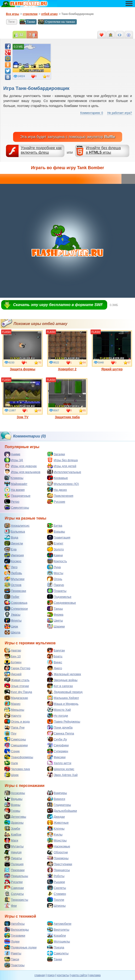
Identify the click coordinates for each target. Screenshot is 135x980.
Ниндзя (13, 852)
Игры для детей (62, 466)
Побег (12, 597)
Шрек (11, 775)
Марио (12, 704)
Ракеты (13, 953)
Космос (13, 561)
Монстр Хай (59, 710)
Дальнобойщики (62, 811)
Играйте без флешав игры (103, 150)
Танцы (55, 608)
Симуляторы (17, 507)
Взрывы (56, 531)
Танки (27, 22)
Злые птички (17, 686)
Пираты (13, 858)
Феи (10, 906)
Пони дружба (60, 727)
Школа (12, 632)
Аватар (13, 650)
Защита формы (23, 351)
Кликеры (14, 478)
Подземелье (59, 597)
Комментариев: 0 (92, 113)
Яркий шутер (112, 351)
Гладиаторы (59, 805)
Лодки (12, 941)
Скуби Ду (57, 739)
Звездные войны (62, 680)
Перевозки (15, 591)
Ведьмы (13, 799)
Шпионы (56, 906)
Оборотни (57, 852)
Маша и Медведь (63, 704)
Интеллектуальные (64, 472)
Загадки (56, 454)
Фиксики (56, 757)
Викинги (56, 799)
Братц (55, 656)
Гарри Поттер (17, 668)
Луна (54, 567)
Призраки (14, 870)
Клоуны (56, 828)
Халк (11, 763)
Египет (55, 543)
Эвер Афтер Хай (62, 775)
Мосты (55, 573)
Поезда (56, 947)
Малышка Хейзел (63, 698)
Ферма (55, 614)
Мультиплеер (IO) (63, 484)
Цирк (11, 626)
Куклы (55, 834)
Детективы (15, 817)
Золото (55, 549)
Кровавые (58, 478)
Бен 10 (12, 656)
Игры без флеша (62, 460)
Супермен (58, 751)
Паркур (55, 585)
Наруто (13, 715)
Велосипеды (17, 929)
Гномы (12, 811)
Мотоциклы (58, 941)
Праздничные (17, 496)
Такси (12, 959)
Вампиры (57, 793)
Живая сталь (17, 680)
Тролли (56, 900)
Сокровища (16, 603)
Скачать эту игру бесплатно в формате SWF (58, 305)
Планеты (57, 591)
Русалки (13, 882)
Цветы (55, 620)
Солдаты (14, 894)
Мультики (14, 579)
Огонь (55, 579)
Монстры (57, 840)
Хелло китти (59, 763)
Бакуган (56, 650)
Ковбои (13, 834)
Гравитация (59, 537)
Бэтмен (13, 662)
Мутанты (14, 846)
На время (14, 490)
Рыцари (56, 882)
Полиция (14, 864)
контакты (63, 975)
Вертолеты (58, 929)
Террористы (16, 900)
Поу (10, 733)
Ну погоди (58, 715)
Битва (55, 525)
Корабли (56, 935)
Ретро (12, 502)
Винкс (55, 662)
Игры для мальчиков (22, 472)
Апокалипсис (17, 525)
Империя (14, 555)
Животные (58, 822)
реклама (95, 975)
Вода (11, 537)
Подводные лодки (20, 947)
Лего (11, 567)
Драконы (14, 822)
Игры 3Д (14, 460)
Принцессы (58, 870)
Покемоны (58, 858)
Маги (11, 840)
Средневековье (62, 603)
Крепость (57, 561)
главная (40, 975)
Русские (56, 502)
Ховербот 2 (67, 351)
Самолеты (58, 953)
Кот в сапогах (60, 686)
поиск (51, 975)
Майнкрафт (16, 484)
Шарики (56, 626)
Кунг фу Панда (18, 692)
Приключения (60, 496)
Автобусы (14, 924)
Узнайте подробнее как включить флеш (41, 150)
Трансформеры (19, 757)
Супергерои (16, 608)
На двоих (57, 490)
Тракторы (14, 965)
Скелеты (57, 888)
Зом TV (23, 399)
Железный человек (64, 674)
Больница (15, 531)
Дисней (13, 674)
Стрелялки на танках (56, 22)
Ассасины (15, 793)
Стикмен (57, 894)
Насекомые (59, 846)
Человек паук (17, 769)
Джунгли (14, 543)
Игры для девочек (20, 466)
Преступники (60, 864)
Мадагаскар (16, 698)
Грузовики (15, 935)
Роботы (56, 876)
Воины (12, 805)
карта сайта (79, 975)
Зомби (12, 828)
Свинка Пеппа (60, 733)
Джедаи (56, 817)
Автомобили (59, 924)
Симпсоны (15, 739)
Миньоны (14, 710)
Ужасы (12, 614)
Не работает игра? (120, 113)
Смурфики (58, 745)
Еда (10, 549)
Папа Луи (14, 727)
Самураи (14, 888)
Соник (12, 751)
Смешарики (16, 745)
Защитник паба (67, 399)
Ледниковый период (65, 692)
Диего (55, 668)
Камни (55, 555)
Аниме (12, 454)
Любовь (13, 573)
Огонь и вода (17, 721)
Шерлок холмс (61, 769)
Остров (13, 585)
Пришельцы (16, 876)
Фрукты (13, 620)
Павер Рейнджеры (64, 721)
